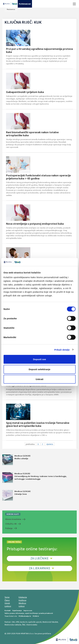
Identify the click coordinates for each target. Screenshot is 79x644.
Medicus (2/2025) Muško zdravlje (16, 460)
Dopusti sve (39, 359)
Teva (6, 616)
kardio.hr (24, 622)
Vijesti (7, 603)
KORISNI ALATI (13, 514)
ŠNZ (24, 625)
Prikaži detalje (62, 350)
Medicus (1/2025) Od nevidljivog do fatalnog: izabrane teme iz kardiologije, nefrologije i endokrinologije (34, 478)
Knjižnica (22, 600)
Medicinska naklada (13, 625)
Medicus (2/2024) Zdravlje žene (16, 495)
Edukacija (23, 597)
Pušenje (9, 528)
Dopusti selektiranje (39, 369)
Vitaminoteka (32, 625)
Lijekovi (8, 606)
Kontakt (8, 611)
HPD (18, 622)
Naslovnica (11, 9)
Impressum (28, 611)
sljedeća (50, 444)
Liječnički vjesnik (35, 622)
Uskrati (39, 379)
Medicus (22, 603)
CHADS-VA (11, 524)
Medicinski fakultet (50, 622)
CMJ (13, 622)
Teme (7, 597)
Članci (7, 600)
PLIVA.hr (36, 616)
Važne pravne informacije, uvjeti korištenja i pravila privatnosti (29, 613)
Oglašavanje (17, 611)
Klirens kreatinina (13, 519)
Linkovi (22, 606)
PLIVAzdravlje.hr (25, 616)
